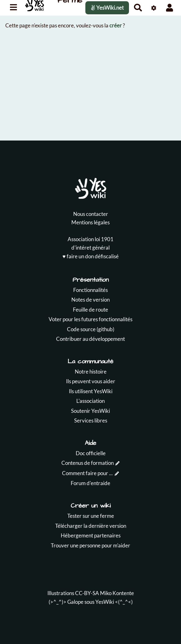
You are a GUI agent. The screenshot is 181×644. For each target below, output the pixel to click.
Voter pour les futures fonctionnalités (90, 319)
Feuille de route (90, 310)
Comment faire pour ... (87, 473)
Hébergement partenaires (91, 535)
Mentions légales (90, 222)
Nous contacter (91, 214)
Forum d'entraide (90, 483)
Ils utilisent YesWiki (91, 391)
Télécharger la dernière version (91, 526)
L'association (90, 401)
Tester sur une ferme (91, 516)
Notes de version (90, 300)
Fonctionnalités (90, 290)
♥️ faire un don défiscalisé (90, 256)
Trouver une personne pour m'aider (90, 545)
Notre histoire (91, 372)
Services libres (91, 420)
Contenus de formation (88, 463)
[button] (170, 8)
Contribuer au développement (90, 339)
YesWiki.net (107, 8)
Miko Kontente (117, 593)
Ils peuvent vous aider (91, 381)
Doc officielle (91, 453)
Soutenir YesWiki (90, 411)
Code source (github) (91, 329)
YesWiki (105, 602)
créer (116, 25)
